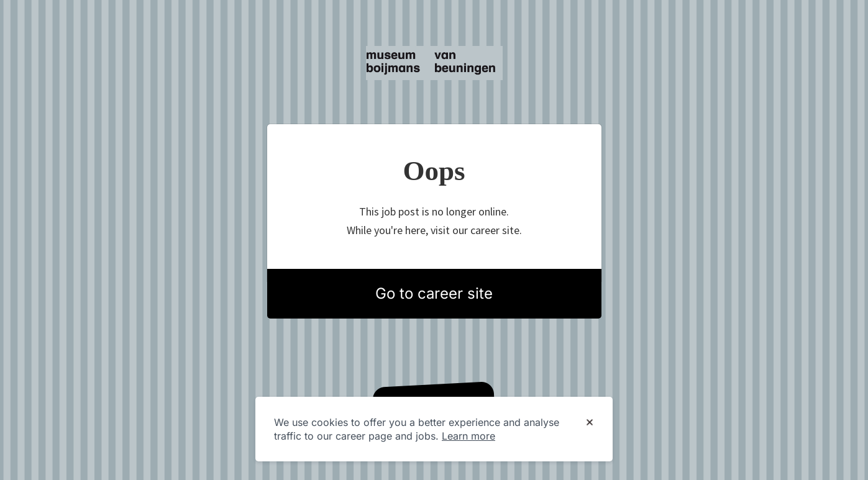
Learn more (468, 436)
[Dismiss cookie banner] (590, 423)
